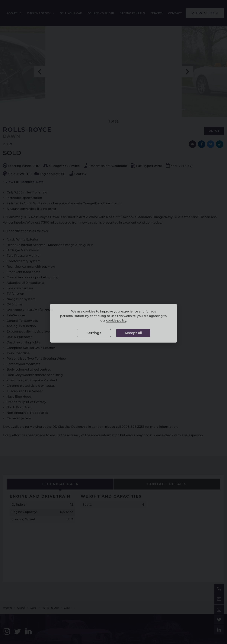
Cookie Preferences (57, 633)
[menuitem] (48, 14)
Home (7, 563)
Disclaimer (21, 633)
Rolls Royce (50, 563)
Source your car (117, 14)
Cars (33, 563)
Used (21, 563)
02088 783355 (150, 619)
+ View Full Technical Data (23, 185)
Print (214, 134)
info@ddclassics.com (203, 619)
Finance (163, 14)
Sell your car (95, 14)
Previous (40, 74)
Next (187, 74)
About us (48, 14)
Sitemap (8, 633)
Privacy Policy (36, 633)
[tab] (60, 487)
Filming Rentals (142, 14)
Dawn (68, 563)
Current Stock (69, 14)
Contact (182, 14)
